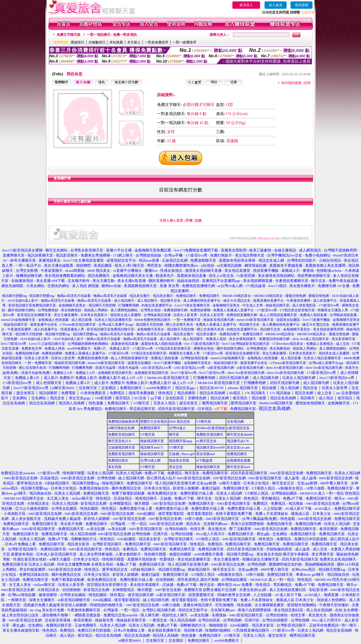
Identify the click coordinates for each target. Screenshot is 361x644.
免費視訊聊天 (186, 296)
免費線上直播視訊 (320, 344)
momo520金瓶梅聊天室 (18, 320)
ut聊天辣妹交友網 (121, 428)
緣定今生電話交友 (237, 301)
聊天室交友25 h (119, 441)
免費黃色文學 (32, 349)
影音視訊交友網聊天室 (34, 315)
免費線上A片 (63, 373)
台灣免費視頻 (48, 310)
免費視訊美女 (118, 460)
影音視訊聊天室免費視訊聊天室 (32, 305)
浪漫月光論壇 (105, 368)
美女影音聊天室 (344, 339)
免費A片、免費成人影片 (112, 349)
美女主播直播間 (66, 315)
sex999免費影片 (79, 349)
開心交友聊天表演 (179, 325)
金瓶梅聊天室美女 (72, 305)
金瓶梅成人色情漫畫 (53, 320)
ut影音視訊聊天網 (221, 368)
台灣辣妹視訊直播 (157, 315)
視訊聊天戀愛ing (15, 296)
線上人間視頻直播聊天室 (278, 315)
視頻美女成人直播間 (126, 315)
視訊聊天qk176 (238, 441)
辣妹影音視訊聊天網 (219, 320)
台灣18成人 (177, 428)
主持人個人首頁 (171, 220)
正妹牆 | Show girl (182, 454)
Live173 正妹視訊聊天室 (47, 344)
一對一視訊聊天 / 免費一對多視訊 (112, 35)
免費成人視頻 (216, 339)
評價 (189, 220)
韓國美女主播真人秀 (333, 310)
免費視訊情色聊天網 (274, 339)
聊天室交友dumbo (240, 435)
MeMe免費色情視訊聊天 (153, 320)
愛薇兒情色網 (296, 296)
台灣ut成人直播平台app (116, 325)
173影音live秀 (329, 305)
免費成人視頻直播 (313, 315)
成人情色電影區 (304, 305)
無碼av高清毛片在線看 (74, 296)
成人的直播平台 (325, 301)
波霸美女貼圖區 (288, 320)
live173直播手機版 (316, 320)
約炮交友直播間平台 (157, 305)
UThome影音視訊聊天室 (78, 325)
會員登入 (246, 5)
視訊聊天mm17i (152, 447)
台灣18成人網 (150, 460)
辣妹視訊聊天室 (278, 305)
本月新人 (134, 42)
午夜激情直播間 (298, 301)
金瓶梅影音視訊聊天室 (115, 373)
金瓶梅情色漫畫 (239, 460)
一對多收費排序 (157, 42)
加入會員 (276, 5)
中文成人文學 (253, 305)
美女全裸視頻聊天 (243, 339)
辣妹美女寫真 (179, 460)
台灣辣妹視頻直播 (343, 315)
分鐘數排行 (97, 42)
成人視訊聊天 (124, 301)
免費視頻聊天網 (175, 310)
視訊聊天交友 (170, 301)
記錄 (198, 220)
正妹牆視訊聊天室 (122, 447)
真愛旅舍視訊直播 (125, 344)
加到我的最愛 (291, 83)
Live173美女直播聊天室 (192, 305)
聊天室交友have (238, 467)
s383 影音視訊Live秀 (157, 368)
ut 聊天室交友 (206, 441)
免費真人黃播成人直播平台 (234, 310)
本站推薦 (116, 42)
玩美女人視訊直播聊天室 (113, 320)
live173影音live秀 (14, 344)
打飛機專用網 (129, 305)
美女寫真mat (206, 454)
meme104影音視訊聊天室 (255, 320)
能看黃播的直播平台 (268, 301)
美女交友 (176, 467)
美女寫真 (115, 467)
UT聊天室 (204, 422)
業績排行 (78, 42)
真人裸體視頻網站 (124, 310)
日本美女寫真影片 (94, 315)
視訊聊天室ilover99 (210, 447)
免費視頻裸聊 (200, 310)
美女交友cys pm (238, 447)
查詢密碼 (301, 5)
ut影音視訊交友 (238, 428)
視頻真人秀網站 (96, 310)
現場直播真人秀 (72, 329)
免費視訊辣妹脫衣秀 (123, 422)
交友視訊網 (235, 422)
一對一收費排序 (184, 42)
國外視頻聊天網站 (21, 310)
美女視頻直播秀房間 (328, 329)
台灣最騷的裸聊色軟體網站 (88, 344)
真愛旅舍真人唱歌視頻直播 (161, 344)
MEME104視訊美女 (237, 296)
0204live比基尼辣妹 (211, 428)
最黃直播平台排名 (44, 325)
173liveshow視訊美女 (288, 344)
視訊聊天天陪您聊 (102, 305)
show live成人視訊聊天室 (311, 339)
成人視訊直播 (82, 320)
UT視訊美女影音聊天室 (297, 310)
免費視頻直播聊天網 (242, 315)
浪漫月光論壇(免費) (36, 373)
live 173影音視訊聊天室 (202, 344)
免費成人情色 (55, 349)
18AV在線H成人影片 (23, 301)
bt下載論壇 (204, 460)
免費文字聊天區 (69, 35)
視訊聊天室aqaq (181, 441)
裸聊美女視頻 (204, 349)
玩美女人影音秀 (185, 315)
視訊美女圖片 (140, 296)
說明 (307, 83)
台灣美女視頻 (151, 310)
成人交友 (343, 344)
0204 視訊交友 (180, 422)
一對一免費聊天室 (187, 320)
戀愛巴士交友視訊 (154, 422)
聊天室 (174, 435)
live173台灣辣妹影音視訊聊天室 (246, 344)
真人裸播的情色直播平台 (202, 301)
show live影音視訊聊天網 (284, 368)
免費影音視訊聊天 (122, 435)
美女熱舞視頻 (71, 310)
